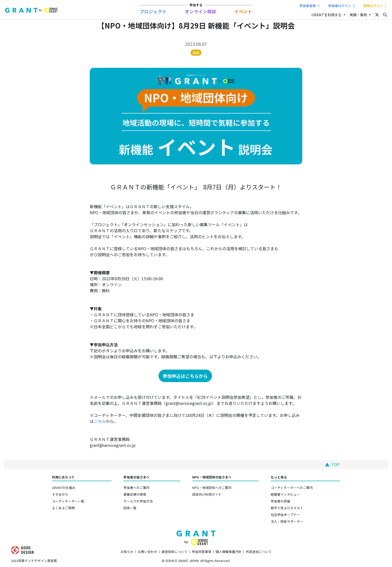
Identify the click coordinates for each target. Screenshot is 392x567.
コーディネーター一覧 (68, 501)
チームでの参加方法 (138, 501)
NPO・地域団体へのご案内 (212, 488)
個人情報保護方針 (228, 552)
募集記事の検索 (135, 494)
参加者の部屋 (280, 501)
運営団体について (174, 552)
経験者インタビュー (285, 494)
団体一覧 (130, 508)
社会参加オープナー (285, 515)
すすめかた (60, 494)
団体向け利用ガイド (207, 494)
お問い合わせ (147, 552)
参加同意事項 (201, 552)
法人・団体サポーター (287, 521)
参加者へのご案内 (136, 488)
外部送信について (259, 552)
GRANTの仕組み (64, 488)
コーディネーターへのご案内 (292, 488)
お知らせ (127, 552)
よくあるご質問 (63, 508)
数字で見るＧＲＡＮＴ (287, 508)
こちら (100, 421)
